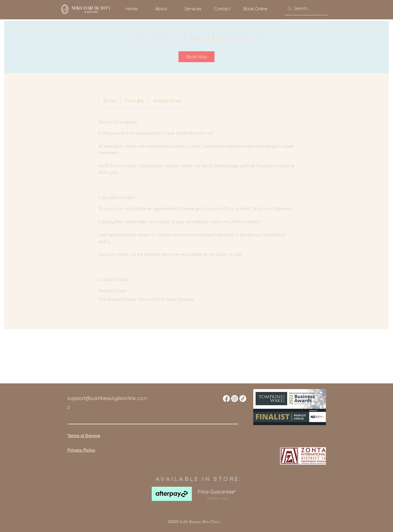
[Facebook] (226, 399)
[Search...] (305, 8)
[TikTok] (243, 399)
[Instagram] (235, 399)
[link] (196, 57)
